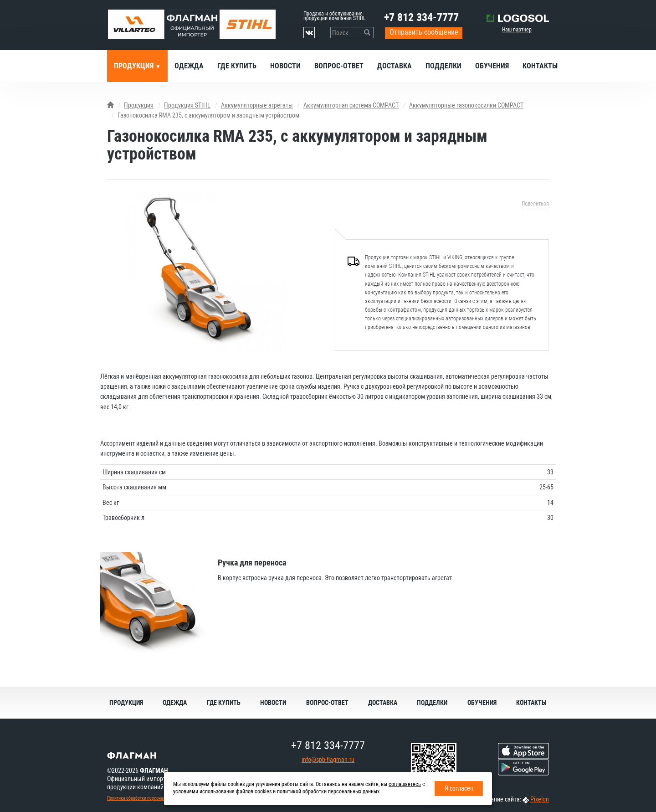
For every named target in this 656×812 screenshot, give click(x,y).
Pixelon (540, 799)
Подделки (443, 66)
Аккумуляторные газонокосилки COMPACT (466, 105)
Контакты (540, 66)
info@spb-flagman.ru (328, 760)
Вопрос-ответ (339, 66)
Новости (285, 66)
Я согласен (459, 788)
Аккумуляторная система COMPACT (351, 105)
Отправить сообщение (424, 32)
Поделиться (535, 204)
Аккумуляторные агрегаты (257, 105)
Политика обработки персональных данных (149, 798)
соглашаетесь (405, 784)
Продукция (135, 66)
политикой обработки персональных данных (328, 791)
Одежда (189, 66)
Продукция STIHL (187, 105)
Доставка (395, 66)
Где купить (237, 66)
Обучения (492, 66)
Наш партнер (517, 30)
